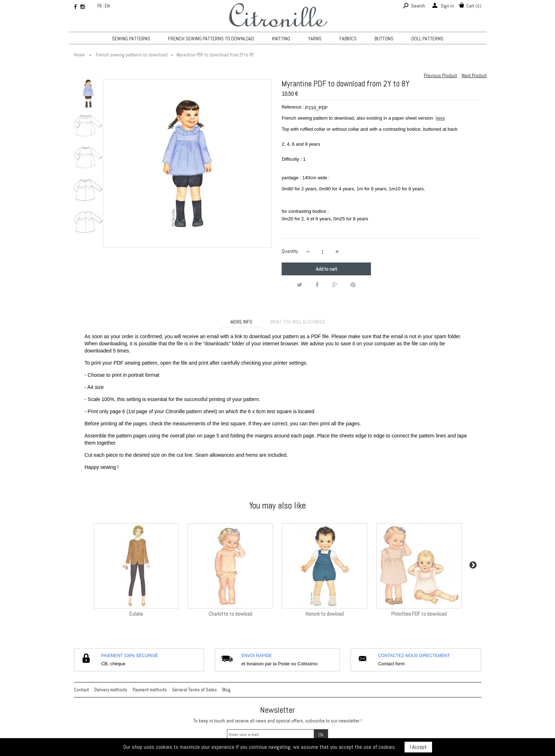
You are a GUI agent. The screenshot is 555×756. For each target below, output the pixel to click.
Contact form (391, 664)
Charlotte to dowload (231, 614)
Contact (81, 690)
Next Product (474, 75)
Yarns (315, 39)
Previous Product (440, 75)
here (440, 118)
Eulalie (136, 614)
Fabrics (348, 39)
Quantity (290, 251)
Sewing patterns (131, 39)
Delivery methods (111, 690)
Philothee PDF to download (419, 614)
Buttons (384, 39)
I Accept (418, 747)
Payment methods (150, 690)
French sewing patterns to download (211, 39)
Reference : (293, 107)
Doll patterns (427, 39)
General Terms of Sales (195, 690)
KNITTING (281, 39)
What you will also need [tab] (298, 322)
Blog (226, 690)
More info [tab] (241, 322)
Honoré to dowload (325, 614)
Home (79, 55)
